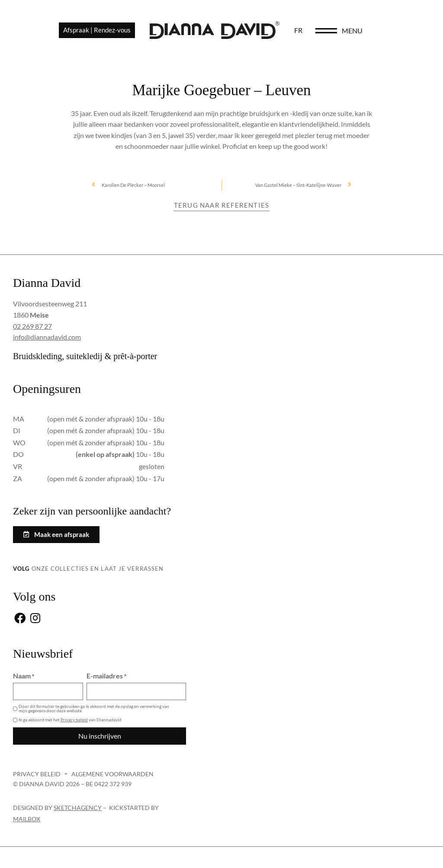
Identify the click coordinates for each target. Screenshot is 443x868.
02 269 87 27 (32, 326)
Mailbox (27, 819)
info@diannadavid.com (47, 337)
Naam (24, 676)
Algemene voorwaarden (112, 773)
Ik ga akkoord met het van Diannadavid (70, 720)
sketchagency (78, 808)
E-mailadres (106, 676)
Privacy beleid (74, 720)
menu (398, 31)
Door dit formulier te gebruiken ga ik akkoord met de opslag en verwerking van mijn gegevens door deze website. (94, 708)
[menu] (372, 31)
